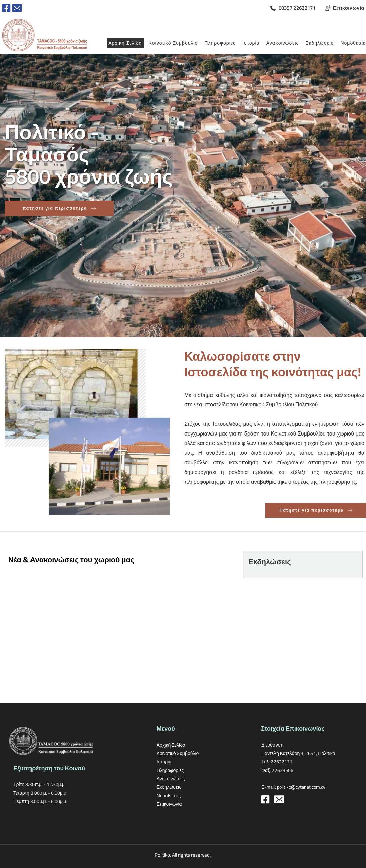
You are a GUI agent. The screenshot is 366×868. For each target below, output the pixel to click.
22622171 (282, 761)
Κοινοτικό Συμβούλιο (178, 753)
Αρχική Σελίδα (171, 745)
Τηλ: (266, 761)
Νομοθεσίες (169, 795)
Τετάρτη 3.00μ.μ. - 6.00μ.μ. (40, 793)
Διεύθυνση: (273, 745)
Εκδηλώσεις (169, 787)
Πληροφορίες (171, 770)
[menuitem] (125, 43)
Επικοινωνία (170, 804)
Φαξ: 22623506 (278, 770)
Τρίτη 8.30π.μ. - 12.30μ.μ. (40, 784)
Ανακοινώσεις (171, 779)
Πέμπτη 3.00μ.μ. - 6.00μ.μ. (40, 801)
